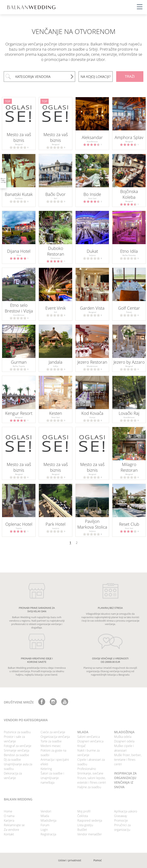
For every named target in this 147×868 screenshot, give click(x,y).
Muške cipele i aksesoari (124, 748)
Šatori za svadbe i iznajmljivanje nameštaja (52, 778)
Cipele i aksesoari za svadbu (91, 762)
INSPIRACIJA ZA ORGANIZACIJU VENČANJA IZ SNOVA (125, 780)
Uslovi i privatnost (70, 860)
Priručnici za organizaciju (122, 827)
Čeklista (83, 816)
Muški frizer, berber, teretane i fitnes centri (128, 760)
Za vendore (11, 830)
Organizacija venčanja (55, 737)
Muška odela (123, 737)
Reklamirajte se (14, 825)
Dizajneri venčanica (90, 741)
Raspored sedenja (90, 820)
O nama (9, 816)
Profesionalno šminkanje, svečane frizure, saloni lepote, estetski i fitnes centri (92, 776)
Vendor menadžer (90, 834)
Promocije (121, 820)
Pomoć (98, 860)
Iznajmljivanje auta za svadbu (18, 766)
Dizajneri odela (124, 741)
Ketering (46, 769)
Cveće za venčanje (53, 732)
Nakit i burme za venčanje (88, 753)
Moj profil (84, 811)
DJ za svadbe (12, 760)
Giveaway (120, 816)
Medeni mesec (51, 746)
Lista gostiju (85, 825)
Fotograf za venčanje (18, 746)
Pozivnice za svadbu (17, 732)
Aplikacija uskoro (126, 811)
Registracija (48, 834)
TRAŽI (130, 77)
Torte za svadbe (51, 741)
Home (8, 811)
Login (44, 830)
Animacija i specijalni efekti (55, 762)
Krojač (82, 746)
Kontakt (9, 834)
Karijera (9, 820)
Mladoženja (48, 820)
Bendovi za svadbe (16, 755)
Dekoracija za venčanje (13, 776)
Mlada (45, 816)
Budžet (82, 830)
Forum (45, 825)
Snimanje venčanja (16, 750)
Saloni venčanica (89, 737)
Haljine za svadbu (89, 787)
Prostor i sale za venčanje (14, 739)
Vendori (46, 811)
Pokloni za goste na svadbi (53, 753)
